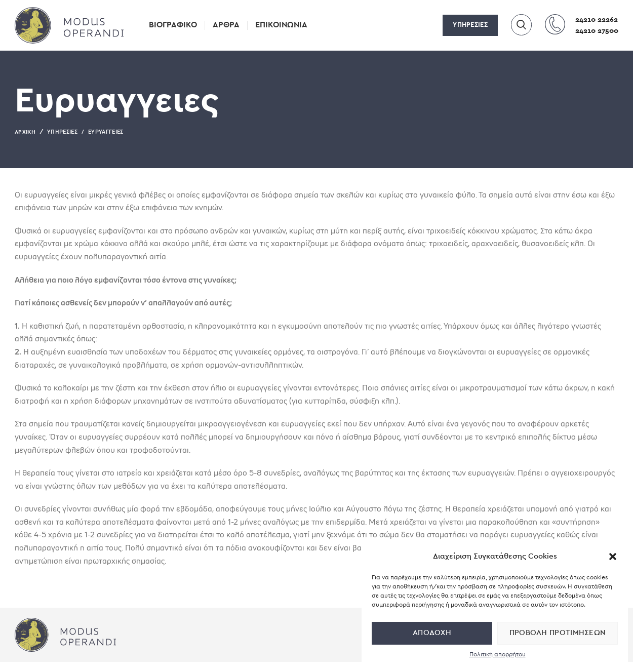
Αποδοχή (432, 633)
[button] (613, 557)
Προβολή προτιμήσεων (558, 633)
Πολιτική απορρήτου (498, 654)
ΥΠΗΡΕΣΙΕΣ (470, 25)
